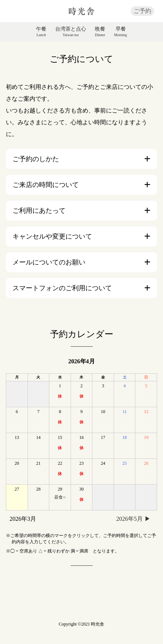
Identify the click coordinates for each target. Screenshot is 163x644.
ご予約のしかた (36, 159)
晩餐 (100, 32)
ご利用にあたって (39, 211)
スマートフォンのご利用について (62, 288)
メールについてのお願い (49, 262)
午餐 (41, 32)
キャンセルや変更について (52, 236)
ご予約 (142, 11)
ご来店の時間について (46, 185)
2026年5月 (130, 519)
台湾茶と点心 (71, 32)
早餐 (121, 32)
